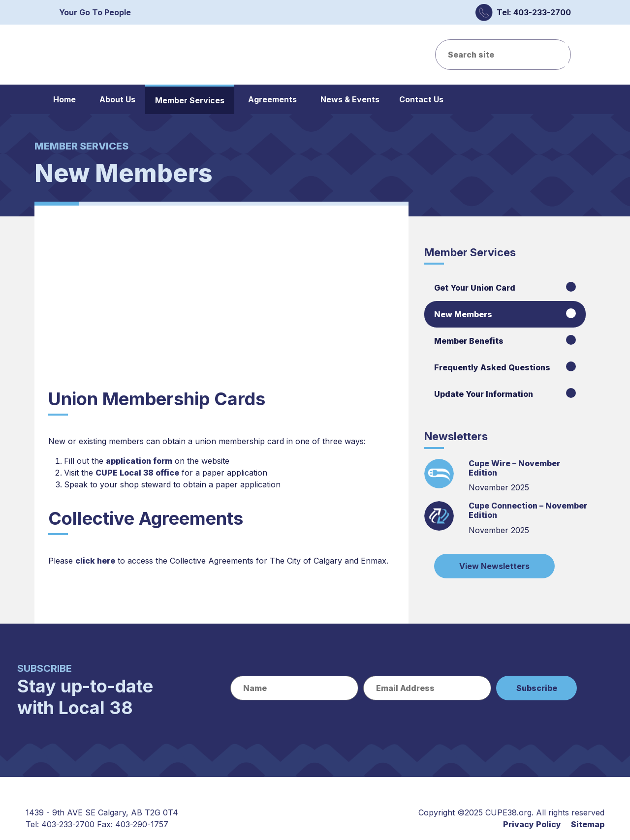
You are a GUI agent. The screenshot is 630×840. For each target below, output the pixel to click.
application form (139, 461)
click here (95, 561)
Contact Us (421, 99)
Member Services (190, 100)
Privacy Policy (532, 824)
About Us (117, 99)
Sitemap (588, 824)
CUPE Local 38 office (137, 473)
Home (64, 99)
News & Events (350, 99)
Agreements (272, 99)
